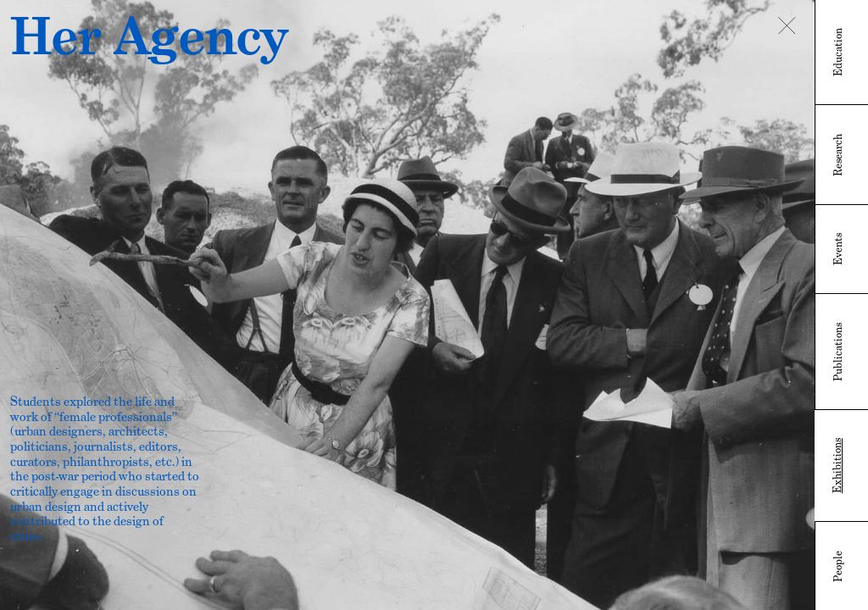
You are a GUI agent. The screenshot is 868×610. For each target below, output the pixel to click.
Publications (838, 352)
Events (838, 249)
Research (838, 155)
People (838, 566)
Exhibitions (837, 466)
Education (838, 52)
